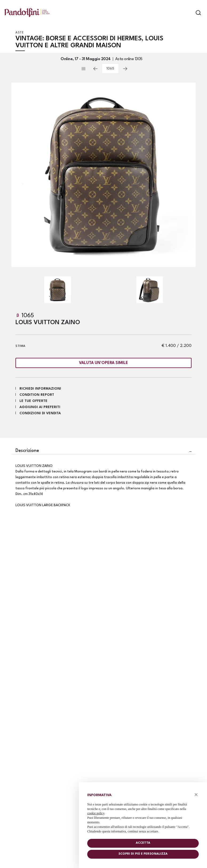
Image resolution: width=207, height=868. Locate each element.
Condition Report (37, 395)
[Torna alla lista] (85, 69)
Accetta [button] (143, 843)
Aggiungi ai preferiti (40, 407)
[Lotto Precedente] (95, 69)
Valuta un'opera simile (103, 363)
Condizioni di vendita (40, 413)
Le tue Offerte (33, 401)
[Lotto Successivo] (125, 69)
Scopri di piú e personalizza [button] (143, 854)
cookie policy (96, 813)
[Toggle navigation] (189, 13)
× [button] (196, 795)
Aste (20, 33)
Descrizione (27, 451)
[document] (143, 812)
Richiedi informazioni (40, 389)
